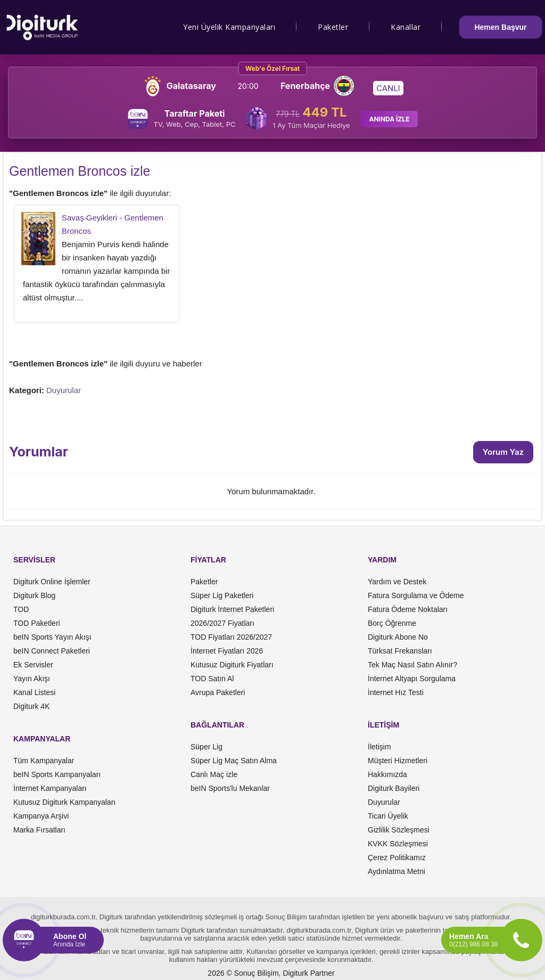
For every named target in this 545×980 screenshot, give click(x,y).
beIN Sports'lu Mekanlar (230, 788)
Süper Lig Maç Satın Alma (234, 761)
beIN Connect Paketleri (52, 651)
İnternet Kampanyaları (50, 788)
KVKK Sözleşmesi (398, 844)
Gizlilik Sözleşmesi (399, 830)
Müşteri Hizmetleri (398, 761)
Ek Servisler (33, 665)
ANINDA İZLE (389, 119)
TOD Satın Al (212, 679)
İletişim (379, 747)
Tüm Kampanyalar (44, 761)
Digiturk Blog (34, 595)
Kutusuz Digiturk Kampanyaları (64, 802)
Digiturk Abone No (398, 637)
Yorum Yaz (503, 452)
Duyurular (64, 390)
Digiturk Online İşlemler (52, 582)
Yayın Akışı (32, 679)
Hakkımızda (387, 774)
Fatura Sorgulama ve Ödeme (416, 595)
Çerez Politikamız (397, 857)
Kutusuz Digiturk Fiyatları (232, 665)
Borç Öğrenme (392, 623)
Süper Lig (207, 747)
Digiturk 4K (31, 706)
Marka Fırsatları (39, 830)
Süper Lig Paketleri (222, 595)
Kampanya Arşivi (41, 816)
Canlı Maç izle (214, 774)
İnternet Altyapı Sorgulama (412, 679)
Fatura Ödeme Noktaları (408, 609)
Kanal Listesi (34, 692)
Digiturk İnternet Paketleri (232, 609)
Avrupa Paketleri (218, 692)
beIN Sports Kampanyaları (57, 774)
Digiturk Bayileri (394, 788)
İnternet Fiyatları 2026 (227, 651)
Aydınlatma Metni (397, 871)
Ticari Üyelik (388, 816)
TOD (21, 609)
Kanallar (406, 27)
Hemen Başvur (500, 27)
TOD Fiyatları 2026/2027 (231, 637)
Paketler (333, 27)
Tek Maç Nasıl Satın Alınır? (412, 665)
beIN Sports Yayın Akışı (52, 637)
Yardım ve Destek (397, 582)
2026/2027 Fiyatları (222, 623)
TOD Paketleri (37, 623)
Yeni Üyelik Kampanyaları (229, 27)
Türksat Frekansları (400, 651)
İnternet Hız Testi (396, 692)
